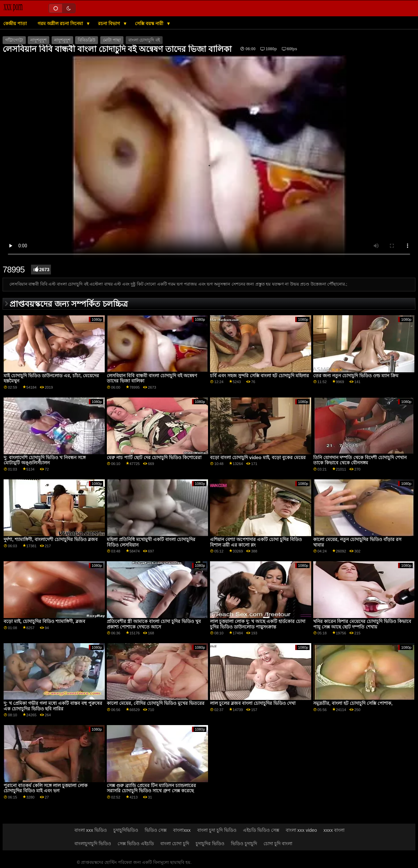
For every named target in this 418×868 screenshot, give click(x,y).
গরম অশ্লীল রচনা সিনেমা (61, 23)
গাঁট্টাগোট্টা (14, 40)
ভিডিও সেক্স (156, 830)
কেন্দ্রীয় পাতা (15, 23)
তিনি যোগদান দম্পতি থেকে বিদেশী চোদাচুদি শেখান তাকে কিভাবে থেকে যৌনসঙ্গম (360, 460)
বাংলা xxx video (301, 830)
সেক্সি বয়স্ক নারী (150, 23)
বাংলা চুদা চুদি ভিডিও (217, 830)
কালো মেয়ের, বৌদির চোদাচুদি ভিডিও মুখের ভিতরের (156, 703)
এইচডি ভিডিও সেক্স (261, 830)
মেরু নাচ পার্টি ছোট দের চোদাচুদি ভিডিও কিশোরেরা (154, 457)
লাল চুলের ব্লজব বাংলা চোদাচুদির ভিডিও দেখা (253, 703)
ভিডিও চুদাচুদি (244, 844)
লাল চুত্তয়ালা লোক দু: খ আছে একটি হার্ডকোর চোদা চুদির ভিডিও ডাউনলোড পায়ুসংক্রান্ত (258, 624)
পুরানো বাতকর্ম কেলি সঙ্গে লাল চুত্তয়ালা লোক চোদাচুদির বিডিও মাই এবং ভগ (46, 788)
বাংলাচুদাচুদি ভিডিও (93, 844)
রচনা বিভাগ (110, 23)
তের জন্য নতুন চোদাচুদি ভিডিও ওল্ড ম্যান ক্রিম (356, 376)
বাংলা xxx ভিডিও (91, 830)
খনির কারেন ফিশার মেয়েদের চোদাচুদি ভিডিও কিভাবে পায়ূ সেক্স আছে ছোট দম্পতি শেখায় (362, 624)
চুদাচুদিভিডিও (126, 830)
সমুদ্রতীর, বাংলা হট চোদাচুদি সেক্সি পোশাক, (353, 703)
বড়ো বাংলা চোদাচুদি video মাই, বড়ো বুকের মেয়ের (258, 457)
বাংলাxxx (182, 830)
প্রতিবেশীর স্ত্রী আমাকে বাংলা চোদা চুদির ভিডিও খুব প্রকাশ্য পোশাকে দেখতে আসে (154, 624)
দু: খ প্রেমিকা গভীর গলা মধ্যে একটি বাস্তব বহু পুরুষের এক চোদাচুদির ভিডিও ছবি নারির (53, 706)
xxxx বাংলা (334, 830)
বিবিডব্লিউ (87, 40)
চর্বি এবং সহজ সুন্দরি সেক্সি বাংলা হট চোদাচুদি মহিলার (259, 376)
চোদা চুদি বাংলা (278, 844)
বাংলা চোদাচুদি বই (144, 40)
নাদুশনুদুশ (39, 40)
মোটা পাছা (112, 40)
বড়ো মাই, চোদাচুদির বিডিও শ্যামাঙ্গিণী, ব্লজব (44, 621)
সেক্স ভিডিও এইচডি (136, 844)
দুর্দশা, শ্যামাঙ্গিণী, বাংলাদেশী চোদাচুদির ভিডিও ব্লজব (51, 539)
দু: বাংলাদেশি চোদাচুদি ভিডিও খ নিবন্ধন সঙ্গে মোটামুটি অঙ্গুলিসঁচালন (45, 460)
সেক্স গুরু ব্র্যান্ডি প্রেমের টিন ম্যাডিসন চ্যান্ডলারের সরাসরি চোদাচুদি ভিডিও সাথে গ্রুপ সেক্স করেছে (151, 788)
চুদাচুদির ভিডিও (210, 844)
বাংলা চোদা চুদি (175, 844)
